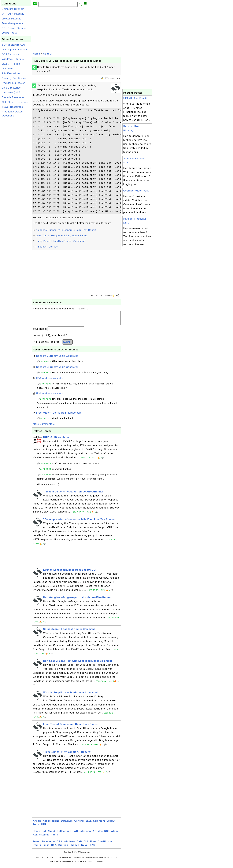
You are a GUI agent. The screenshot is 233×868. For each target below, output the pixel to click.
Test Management (12, 23)
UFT (44, 827)
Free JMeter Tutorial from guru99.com (59, 416)
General (79, 824)
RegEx (37, 848)
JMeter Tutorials (12, 19)
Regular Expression (14, 83)
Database (67, 824)
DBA (59, 844)
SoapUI (48, 54)
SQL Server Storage (14, 28)
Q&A (54, 848)
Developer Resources (15, 50)
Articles (98, 834)
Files (93, 844)
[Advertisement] (16, 163)
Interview (85, 834)
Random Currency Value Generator (57, 359)
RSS (107, 834)
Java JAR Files (11, 64)
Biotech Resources (13, 97)
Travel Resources (12, 107)
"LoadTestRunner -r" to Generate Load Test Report (66, 230)
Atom (114, 834)
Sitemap (44, 838)
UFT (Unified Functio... (137, 98)
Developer (49, 844)
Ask (35, 838)
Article (37, 824)
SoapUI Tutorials (48, 247)
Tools (36, 827)
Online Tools (9, 33)
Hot (44, 834)
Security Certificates (14, 78)
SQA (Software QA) (14, 45)
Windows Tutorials (13, 59)
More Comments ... (44, 427)
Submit (67, 345)
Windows (69, 844)
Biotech (63, 848)
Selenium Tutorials (13, 9)
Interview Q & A (11, 92)
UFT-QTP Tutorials (13, 14)
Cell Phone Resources (15, 102)
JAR (79, 844)
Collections (64, 834)
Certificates (105, 844)
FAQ (75, 834)
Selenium (99, 824)
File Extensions (11, 73)
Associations (51, 824)
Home (36, 54)
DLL (86, 844)
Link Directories (11, 88)
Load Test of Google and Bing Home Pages (61, 236)
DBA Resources (11, 54)
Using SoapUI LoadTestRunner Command (60, 241)
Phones (74, 848)
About (51, 834)
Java (89, 824)
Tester (37, 844)
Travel (85, 848)
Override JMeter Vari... (137, 191)
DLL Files (8, 69)
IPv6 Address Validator (50, 381)
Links (46, 848)
